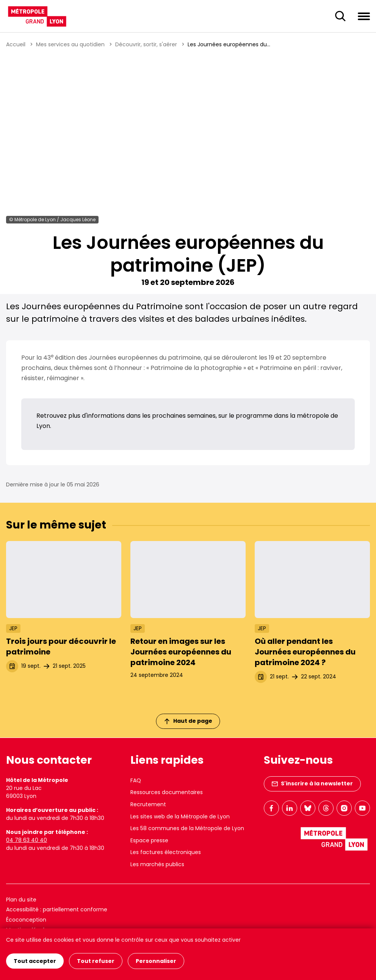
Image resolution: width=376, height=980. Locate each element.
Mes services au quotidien (70, 44)
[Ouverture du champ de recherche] (340, 16)
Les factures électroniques (166, 852)
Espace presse (149, 840)
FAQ (136, 780)
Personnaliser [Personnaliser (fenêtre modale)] (156, 961)
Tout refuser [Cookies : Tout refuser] (96, 961)
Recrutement (148, 804)
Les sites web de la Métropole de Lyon (180, 816)
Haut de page (188, 721)
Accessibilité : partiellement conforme (57, 909)
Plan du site (21, 900)
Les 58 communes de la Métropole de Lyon (187, 828)
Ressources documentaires (167, 792)
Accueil (16, 44)
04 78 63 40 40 (27, 840)
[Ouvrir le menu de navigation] (364, 16)
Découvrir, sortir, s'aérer (146, 44)
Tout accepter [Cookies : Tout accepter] (35, 961)
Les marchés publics (157, 864)
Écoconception (26, 920)
